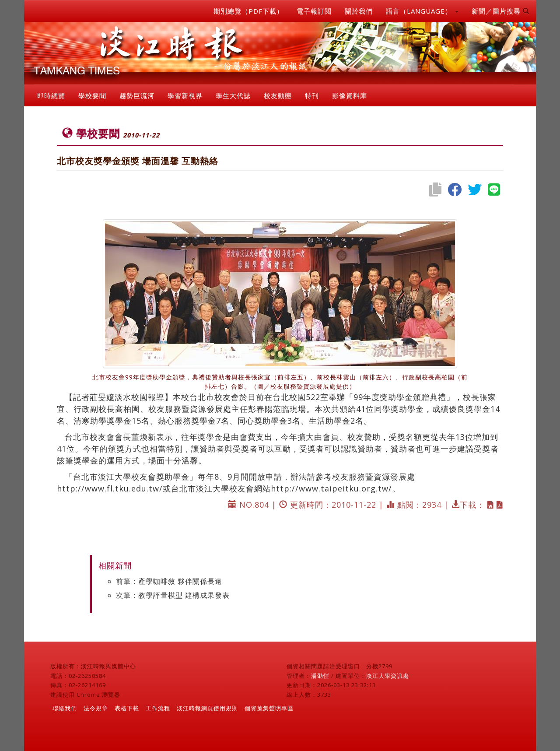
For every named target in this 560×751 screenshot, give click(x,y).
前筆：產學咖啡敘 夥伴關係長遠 (169, 581)
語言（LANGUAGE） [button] (422, 11)
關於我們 (359, 11)
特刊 (312, 95)
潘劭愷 (320, 676)
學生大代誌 (233, 95)
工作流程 (158, 708)
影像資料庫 (350, 95)
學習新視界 (185, 95)
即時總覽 (51, 95)
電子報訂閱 (314, 11)
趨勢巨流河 (137, 95)
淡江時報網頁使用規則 (207, 708)
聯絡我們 (65, 708)
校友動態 (278, 95)
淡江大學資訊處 (388, 676)
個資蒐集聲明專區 (269, 708)
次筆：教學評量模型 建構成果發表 (173, 595)
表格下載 (127, 708)
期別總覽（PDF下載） (248, 11)
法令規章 (96, 708)
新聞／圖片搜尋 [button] (500, 11)
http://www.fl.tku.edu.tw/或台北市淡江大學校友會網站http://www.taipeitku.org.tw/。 (229, 488)
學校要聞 (92, 95)
